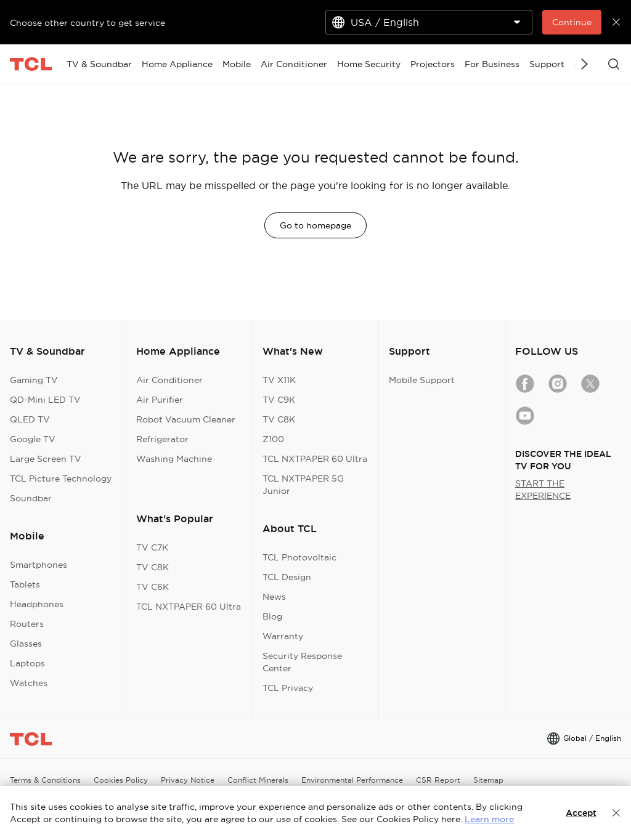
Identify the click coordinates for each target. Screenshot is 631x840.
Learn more (489, 819)
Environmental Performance (352, 780)
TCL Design (287, 577)
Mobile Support (422, 380)
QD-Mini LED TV (45, 400)
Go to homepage (315, 225)
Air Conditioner (169, 380)
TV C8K (153, 567)
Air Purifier (160, 400)
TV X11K (279, 380)
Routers (27, 624)
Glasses (26, 644)
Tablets (25, 584)
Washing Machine (174, 459)
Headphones (37, 604)
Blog (272, 616)
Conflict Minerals (258, 780)
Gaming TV (34, 380)
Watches (29, 683)
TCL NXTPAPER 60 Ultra (189, 607)
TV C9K (279, 400)
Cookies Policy (121, 780)
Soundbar (31, 498)
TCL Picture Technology (61, 479)
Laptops (27, 663)
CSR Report (438, 780)
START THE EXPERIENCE (543, 490)
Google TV (33, 439)
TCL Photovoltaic (299, 557)
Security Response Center (302, 662)
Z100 (273, 439)
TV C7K (152, 547)
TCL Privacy (288, 688)
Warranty (283, 636)
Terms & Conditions (45, 780)
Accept (581, 813)
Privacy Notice (188, 780)
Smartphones (39, 565)
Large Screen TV (46, 459)
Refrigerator (162, 439)
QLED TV (30, 419)
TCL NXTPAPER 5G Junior (303, 485)
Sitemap (488, 780)
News (274, 597)
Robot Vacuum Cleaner (186, 419)
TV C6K (153, 587)
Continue (572, 22)
